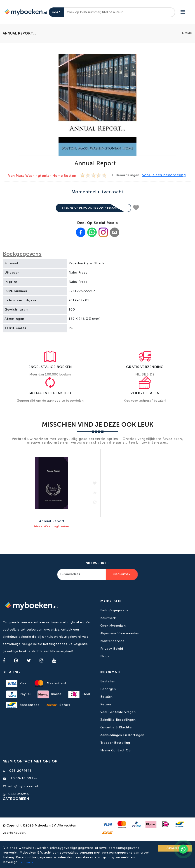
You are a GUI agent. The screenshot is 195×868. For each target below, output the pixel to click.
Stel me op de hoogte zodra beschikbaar (94, 208)
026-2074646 (21, 771)
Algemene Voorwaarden (120, 634)
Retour (106, 705)
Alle (55, 12)
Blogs (105, 657)
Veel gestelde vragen (118, 712)
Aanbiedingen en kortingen (122, 735)
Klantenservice (112, 641)
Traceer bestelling (115, 743)
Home (187, 33)
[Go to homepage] (25, 12)
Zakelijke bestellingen (118, 720)
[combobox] (119, 12)
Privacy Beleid (112, 649)
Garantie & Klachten (117, 728)
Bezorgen (108, 689)
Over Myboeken (113, 626)
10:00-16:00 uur (23, 778)
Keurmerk (108, 618)
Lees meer (26, 862)
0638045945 (19, 793)
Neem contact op (116, 751)
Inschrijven (122, 575)
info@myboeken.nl (23, 786)
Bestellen (108, 682)
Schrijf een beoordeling (164, 175)
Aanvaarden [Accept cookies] (175, 848)
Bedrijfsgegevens (114, 611)
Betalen (107, 697)
